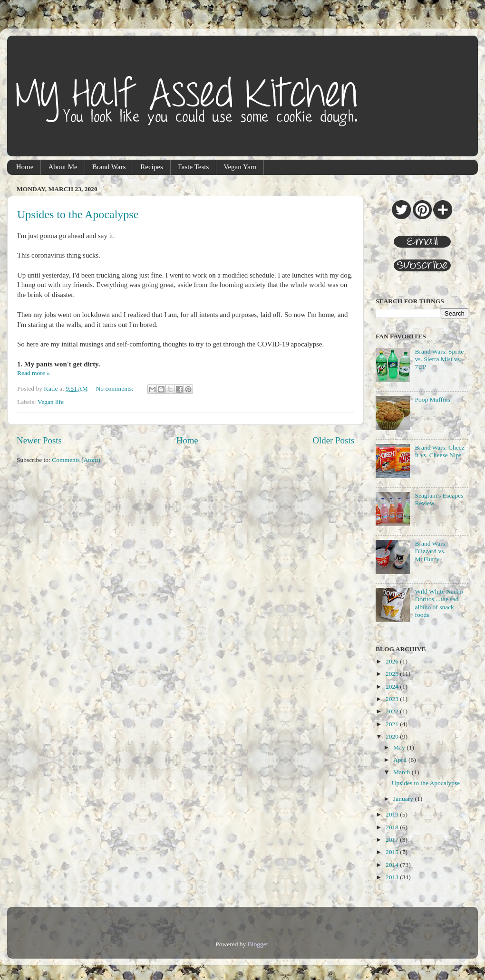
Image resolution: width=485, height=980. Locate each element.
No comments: (116, 389)
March (403, 772)
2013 (393, 877)
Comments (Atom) (76, 460)
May (400, 747)
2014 (393, 865)
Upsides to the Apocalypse (78, 214)
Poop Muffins (432, 399)
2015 (393, 852)
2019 (393, 814)
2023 (393, 699)
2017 (393, 840)
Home (25, 167)
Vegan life (51, 402)
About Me (63, 167)
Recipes (151, 167)
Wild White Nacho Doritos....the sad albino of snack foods (439, 603)
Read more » (34, 373)
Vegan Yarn (240, 167)
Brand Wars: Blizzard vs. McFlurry (431, 551)
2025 (393, 674)
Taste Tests (194, 167)
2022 (393, 711)
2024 (393, 687)
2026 (393, 661)
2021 (393, 724)
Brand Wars (109, 167)
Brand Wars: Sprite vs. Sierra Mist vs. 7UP (439, 359)
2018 (393, 827)
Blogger (258, 944)
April (401, 760)
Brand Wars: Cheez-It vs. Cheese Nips (441, 451)
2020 (393, 736)
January (404, 799)
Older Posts (333, 440)
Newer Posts (39, 440)
